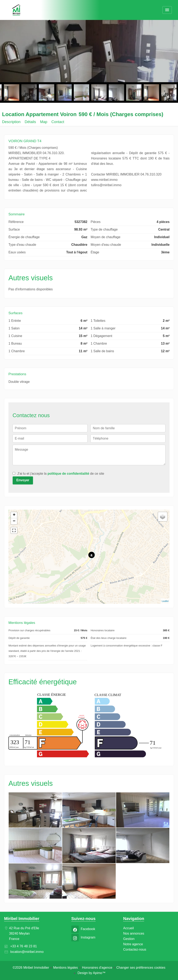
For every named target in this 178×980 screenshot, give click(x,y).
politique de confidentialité (68, 474)
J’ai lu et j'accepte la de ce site (61, 474)
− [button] (14, 521)
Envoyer (23, 480)
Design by (91, 973)
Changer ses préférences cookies (141, 968)
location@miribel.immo (27, 952)
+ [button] (14, 515)
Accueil (16, 10)
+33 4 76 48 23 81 (24, 946)
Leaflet (165, 601)
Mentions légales (66, 968)
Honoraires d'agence (97, 968)
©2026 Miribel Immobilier (31, 968)
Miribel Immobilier (22, 919)
